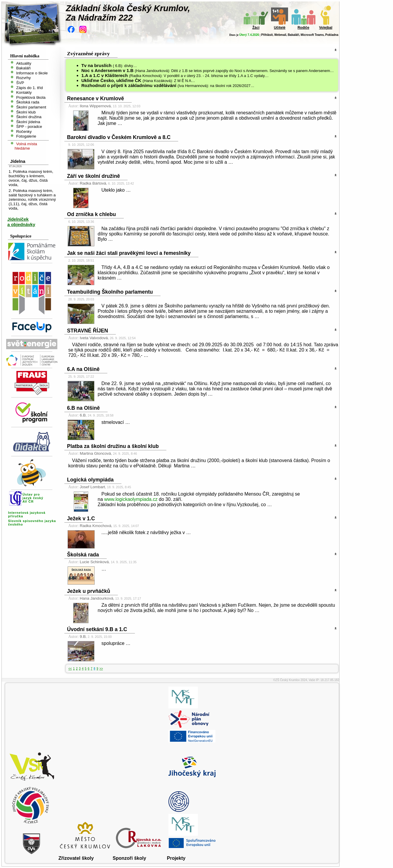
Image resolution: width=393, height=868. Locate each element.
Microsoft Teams (312, 35)
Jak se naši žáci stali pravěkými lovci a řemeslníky (129, 253)
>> (101, 669)
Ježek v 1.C (81, 519)
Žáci (256, 28)
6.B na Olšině (83, 408)
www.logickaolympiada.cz (131, 499)
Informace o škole (32, 73)
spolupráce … (116, 643)
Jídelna (18, 161)
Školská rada (28, 102)
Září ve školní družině (93, 176)
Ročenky (24, 131)
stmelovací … (116, 422)
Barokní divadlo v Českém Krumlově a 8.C (119, 137)
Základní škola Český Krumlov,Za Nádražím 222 (128, 13)
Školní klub (26, 112)
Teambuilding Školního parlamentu (110, 292)
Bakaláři (294, 35)
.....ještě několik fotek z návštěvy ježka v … (146, 532)
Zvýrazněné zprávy (88, 53)
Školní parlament (31, 107)
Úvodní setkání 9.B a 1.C (97, 629)
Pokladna (332, 35)
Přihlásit (267, 35)
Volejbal (326, 28)
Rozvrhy (24, 78)
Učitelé (280, 28)
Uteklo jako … (116, 190)
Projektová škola (31, 97)
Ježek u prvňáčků (89, 591)
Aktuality (24, 63)
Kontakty (24, 92)
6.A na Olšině (83, 369)
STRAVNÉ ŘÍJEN (87, 331)
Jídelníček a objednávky (21, 222)
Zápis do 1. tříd (30, 87)
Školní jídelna (28, 122)
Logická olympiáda (90, 480)
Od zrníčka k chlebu (91, 214)
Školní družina (29, 117)
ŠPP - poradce (29, 127)
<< (70, 669)
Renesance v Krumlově (96, 98)
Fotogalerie (26, 136)
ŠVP (20, 83)
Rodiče (303, 28)
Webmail (280, 35)
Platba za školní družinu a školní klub (113, 446)
